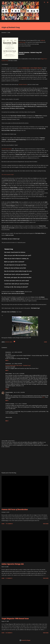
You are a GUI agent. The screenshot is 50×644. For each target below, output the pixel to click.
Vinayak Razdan (9, 392)
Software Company (10, 404)
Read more (46, 524)
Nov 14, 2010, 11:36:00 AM (19, 374)
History (7, 342)
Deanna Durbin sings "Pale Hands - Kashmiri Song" (18, 365)
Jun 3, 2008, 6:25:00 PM (17, 364)
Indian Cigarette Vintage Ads (13, 564)
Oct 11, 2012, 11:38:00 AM (21, 404)
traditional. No (30, 68)
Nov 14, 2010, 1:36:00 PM (19, 392)
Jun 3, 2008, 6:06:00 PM (17, 352)
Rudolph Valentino (23, 84)
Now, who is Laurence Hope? (8, 175)
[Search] (45, 2)
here (44, 397)
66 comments (9, 633)
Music (11, 342)
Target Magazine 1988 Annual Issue (15, 619)
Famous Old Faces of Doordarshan (15, 509)
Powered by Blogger (25, 640)
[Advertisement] (25, 459)
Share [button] (45, 342)
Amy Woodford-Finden (7, 149)
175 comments (9, 524)
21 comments (9, 578)
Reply (7, 360)
